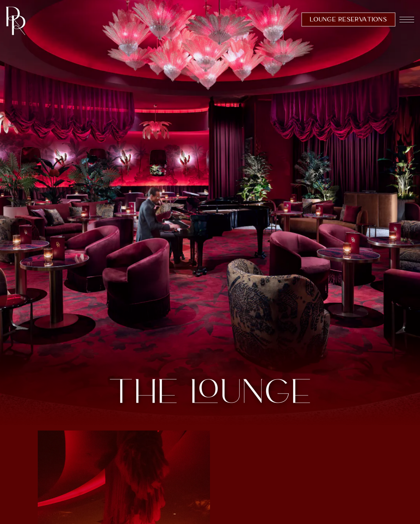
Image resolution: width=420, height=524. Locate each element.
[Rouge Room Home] (16, 21)
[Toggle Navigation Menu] (407, 21)
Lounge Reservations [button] (348, 19)
